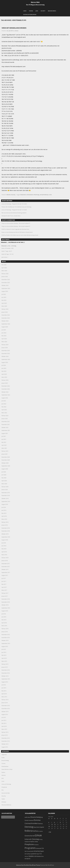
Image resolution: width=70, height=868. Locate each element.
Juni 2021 (4, 439)
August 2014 (5, 682)
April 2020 (4, 481)
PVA (3, 790)
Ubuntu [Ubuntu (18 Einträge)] (26, 856)
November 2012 (6, 741)
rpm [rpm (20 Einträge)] (26, 851)
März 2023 (4, 377)
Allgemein (4, 755)
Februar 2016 (5, 629)
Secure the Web (6, 793)
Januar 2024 (5, 348)
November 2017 (6, 567)
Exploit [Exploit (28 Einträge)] (42, 827)
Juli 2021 (4, 436)
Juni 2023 (4, 368)
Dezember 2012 (6, 738)
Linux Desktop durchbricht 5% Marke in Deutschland (19, 232)
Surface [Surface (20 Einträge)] (29, 854)
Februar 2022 (5, 416)
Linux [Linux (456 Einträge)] (38, 835)
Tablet (3, 799)
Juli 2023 (4, 365)
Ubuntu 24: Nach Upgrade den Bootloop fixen (18, 229)
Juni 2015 (4, 652)
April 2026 (4, 268)
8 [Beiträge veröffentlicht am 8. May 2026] (60, 822)
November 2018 (6, 531)
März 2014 (4, 697)
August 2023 (5, 362)
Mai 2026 (4, 265)
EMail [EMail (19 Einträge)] (35, 827)
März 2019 (4, 519)
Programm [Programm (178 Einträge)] (30, 848)
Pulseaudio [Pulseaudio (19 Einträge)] (39, 848)
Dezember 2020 (6, 457)
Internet (9, 195)
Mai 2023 (4, 371)
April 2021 (4, 445)
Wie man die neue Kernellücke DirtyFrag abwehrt (14, 213)
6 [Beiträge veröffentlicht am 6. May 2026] (54, 822)
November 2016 (6, 602)
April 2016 (4, 623)
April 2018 (4, 552)
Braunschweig (52, 11)
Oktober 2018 (5, 534)
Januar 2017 (5, 596)
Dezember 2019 (6, 493)
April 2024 (4, 339)
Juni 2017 (4, 581)
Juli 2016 (4, 614)
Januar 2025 (5, 312)
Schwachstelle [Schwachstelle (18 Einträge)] (30, 851)
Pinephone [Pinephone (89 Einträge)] (29, 844)
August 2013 (5, 714)
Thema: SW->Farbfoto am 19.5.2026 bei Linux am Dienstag (16, 207)
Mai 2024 (4, 336)
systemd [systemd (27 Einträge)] (33, 854)
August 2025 (5, 291)
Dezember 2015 (6, 635)
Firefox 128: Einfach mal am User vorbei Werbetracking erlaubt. (22, 235)
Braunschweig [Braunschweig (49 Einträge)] (36, 817)
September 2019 (6, 501)
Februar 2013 (5, 732)
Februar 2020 (5, 487)
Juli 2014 (4, 685)
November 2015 (6, 638)
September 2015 (6, 643)
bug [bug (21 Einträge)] (42, 817)
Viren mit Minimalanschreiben (14, 28)
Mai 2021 (4, 442)
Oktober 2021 (5, 427)
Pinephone (4, 787)
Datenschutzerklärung (30, 14)
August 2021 (5, 433)
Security (43, 11)
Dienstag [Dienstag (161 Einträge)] (29, 827)
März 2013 (4, 729)
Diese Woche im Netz (7, 769)
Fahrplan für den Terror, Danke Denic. (11, 216)
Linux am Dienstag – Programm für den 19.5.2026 (14, 204)
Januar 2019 (5, 525)
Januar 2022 (5, 419)
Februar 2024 (5, 345)
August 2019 (5, 504)
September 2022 (6, 395)
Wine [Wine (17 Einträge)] (42, 856)
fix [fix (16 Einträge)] (39, 831)
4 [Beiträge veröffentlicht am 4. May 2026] (49, 822)
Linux (25, 11)
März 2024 (4, 342)
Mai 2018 (4, 549)
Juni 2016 (4, 617)
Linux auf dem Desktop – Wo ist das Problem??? (18, 223)
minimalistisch (30, 195)
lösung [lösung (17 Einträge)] (41, 839)
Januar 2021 (5, 454)
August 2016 (5, 611)
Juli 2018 (4, 543)
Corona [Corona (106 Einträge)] (37, 820)
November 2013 (6, 709)
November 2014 (6, 673)
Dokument (23, 195)
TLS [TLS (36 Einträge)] (41, 854)
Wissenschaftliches (6, 805)
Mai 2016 (4, 620)
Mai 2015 (4, 655)
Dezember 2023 (6, 350)
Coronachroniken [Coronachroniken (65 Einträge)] (31, 823)
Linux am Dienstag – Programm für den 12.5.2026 (14, 210)
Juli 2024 (4, 330)
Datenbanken (5, 766)
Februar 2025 (5, 309)
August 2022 (5, 398)
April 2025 (4, 303)
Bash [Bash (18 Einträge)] (29, 817)
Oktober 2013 (5, 712)
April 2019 (4, 516)
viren (50, 195)
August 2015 (5, 646)
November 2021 (6, 424)
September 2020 (6, 466)
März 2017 (4, 590)
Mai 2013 (4, 723)
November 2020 (6, 460)
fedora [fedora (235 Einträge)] (28, 831)
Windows (4, 802)
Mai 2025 (4, 300)
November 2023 (6, 353)
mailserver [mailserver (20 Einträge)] (27, 842)
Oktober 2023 (5, 356)
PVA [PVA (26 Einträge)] (43, 848)
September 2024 (6, 324)
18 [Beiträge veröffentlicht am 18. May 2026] (49, 826)
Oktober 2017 (5, 569)
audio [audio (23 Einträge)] (26, 817)
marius (17, 31)
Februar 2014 (5, 700)
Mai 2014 (4, 691)
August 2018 (5, 540)
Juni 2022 (4, 404)
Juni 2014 (4, 688)
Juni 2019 (4, 510)
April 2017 (4, 587)
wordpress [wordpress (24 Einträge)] (27, 859)
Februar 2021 (5, 451)
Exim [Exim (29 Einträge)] (38, 827)
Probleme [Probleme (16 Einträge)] (36, 845)
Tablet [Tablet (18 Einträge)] (38, 854)
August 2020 (5, 469)
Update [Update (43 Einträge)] (31, 856)
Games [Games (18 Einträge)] (41, 831)
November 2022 (6, 389)
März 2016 (4, 626)
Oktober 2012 (5, 744)
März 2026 (4, 271)
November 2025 (6, 282)
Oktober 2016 (5, 605)
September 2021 (6, 430)
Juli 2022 (4, 401)
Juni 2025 (4, 297)
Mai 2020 (4, 478)
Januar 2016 (5, 632)
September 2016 (6, 608)
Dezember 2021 (6, 421)
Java (37, 11)
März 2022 (4, 413)
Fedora (31, 11)
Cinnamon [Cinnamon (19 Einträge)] (31, 820)
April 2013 (4, 726)
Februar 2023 (5, 380)
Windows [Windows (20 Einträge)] (39, 856)
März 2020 (4, 484)
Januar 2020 (5, 490)
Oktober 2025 (5, 285)
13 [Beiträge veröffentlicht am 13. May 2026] (55, 824)
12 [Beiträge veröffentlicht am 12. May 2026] (52, 824)
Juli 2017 (4, 578)
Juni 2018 (4, 546)
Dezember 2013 (6, 706)
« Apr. (50, 832)
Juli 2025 (4, 294)
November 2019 (6, 495)
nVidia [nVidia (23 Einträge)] (36, 842)
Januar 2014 (5, 703)
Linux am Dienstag (6, 784)
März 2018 (4, 555)
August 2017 (5, 575)
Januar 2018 (5, 561)
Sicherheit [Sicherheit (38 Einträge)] (37, 851)
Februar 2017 (5, 593)
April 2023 (4, 374)
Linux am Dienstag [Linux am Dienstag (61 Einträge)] (32, 839)
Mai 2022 (4, 407)
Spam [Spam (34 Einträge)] (42, 851)
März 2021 (4, 448)
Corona (3, 763)
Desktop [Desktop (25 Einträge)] (40, 824)
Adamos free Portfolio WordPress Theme (28, 865)
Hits (9, 246)
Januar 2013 (5, 735)
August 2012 (5, 747)
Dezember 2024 (6, 315)
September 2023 (6, 359)
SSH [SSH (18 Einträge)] (26, 854)
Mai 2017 (4, 584)
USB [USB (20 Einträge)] (35, 856)
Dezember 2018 (6, 528)
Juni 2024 (4, 333)
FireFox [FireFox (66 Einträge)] (35, 831)
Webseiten (4, 246)
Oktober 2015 (5, 640)
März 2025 (4, 306)
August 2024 (5, 327)
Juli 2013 (4, 717)
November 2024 (6, 318)
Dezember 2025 (6, 279)
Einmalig (14, 246)
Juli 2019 (4, 507)
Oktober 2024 (5, 321)
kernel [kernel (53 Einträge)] (32, 836)
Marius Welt (35, 2)
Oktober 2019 (5, 498)
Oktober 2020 (5, 463)
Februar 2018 (5, 558)
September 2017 (6, 572)
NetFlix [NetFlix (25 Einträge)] (32, 842)
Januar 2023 (5, 383)
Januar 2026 (5, 277)
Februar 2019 (5, 522)
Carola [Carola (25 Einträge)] (26, 820)
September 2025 (6, 288)
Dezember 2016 (6, 599)
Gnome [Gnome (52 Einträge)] (27, 836)
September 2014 (6, 679)
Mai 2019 (4, 513)
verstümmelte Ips (44, 195)
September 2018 (6, 537)
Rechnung (37, 195)
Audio (3, 758)
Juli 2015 (4, 649)
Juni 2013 (4, 720)
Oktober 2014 (5, 676)
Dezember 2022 (6, 386)
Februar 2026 (5, 274)
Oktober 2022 (5, 392)
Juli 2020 (4, 472)
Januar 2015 (5, 667)
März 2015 (4, 661)
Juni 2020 (4, 475)
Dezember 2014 (6, 670)
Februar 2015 (5, 664)
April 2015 (4, 658)
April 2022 (4, 410)
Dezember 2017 (6, 564)
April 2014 (4, 694)
